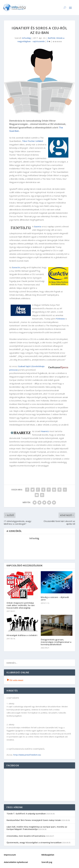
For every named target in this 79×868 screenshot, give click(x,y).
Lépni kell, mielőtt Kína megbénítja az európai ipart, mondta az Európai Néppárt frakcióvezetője (37, 828)
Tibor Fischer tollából (33, 141)
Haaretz (45, 431)
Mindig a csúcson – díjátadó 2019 (55, 598)
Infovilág (26, 38)
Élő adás (15, 680)
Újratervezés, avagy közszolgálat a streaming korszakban (34, 843)
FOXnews (60, 319)
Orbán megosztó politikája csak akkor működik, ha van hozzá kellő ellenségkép (21, 605)
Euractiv (16, 267)
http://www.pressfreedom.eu (27, 755)
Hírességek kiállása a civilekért (22, 635)
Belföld (52, 38)
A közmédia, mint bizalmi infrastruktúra (26, 836)
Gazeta (37, 226)
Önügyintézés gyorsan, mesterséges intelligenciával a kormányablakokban (56, 642)
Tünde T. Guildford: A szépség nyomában (26, 814)
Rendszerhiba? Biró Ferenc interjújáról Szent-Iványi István (34, 820)
